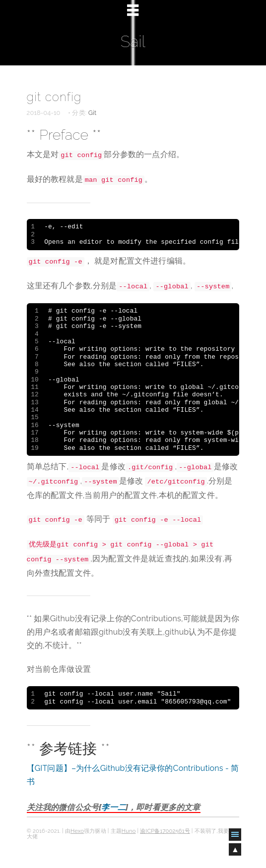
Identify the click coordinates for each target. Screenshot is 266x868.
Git (93, 113)
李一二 (113, 807)
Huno (129, 831)
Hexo (77, 831)
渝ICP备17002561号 (165, 831)
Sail (133, 41)
